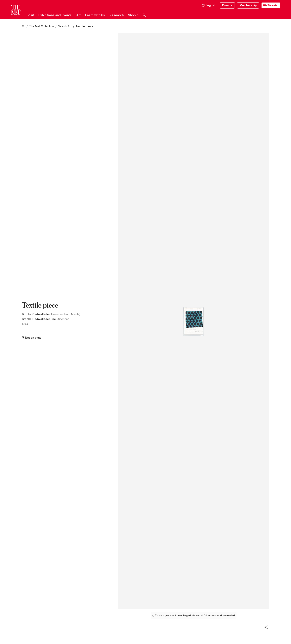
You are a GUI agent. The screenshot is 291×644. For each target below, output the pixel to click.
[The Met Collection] (41, 26)
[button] (144, 15)
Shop (133, 15)
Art (78, 15)
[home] (23, 26)
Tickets (272, 5)
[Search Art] (65, 26)
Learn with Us (95, 15)
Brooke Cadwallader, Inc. (39, 319)
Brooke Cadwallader (36, 314)
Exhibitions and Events (55, 15)
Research (117, 15)
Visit (31, 15)
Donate (227, 5)
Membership (248, 5)
